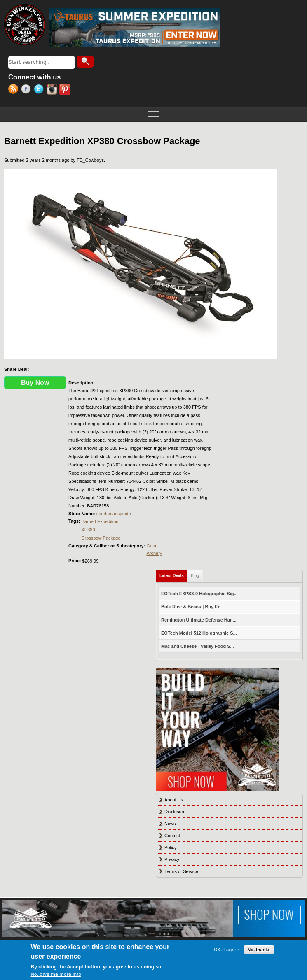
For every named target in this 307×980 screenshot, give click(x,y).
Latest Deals (173, 574)
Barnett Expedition (100, 521)
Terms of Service (181, 871)
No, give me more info (56, 974)
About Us (174, 800)
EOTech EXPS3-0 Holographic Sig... (199, 594)
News (170, 824)
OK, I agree (226, 950)
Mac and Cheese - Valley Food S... (198, 646)
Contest (172, 836)
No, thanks (259, 950)
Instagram (53, 90)
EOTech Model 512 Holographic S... (199, 633)
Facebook (27, 90)
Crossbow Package (101, 538)
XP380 (88, 530)
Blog (195, 576)
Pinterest (66, 90)
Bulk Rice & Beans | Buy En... (193, 607)
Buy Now (35, 383)
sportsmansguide (114, 514)
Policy (170, 847)
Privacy (172, 859)
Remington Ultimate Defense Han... (199, 620)
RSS (15, 90)
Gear (151, 546)
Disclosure (175, 812)
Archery (154, 553)
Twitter (40, 90)
